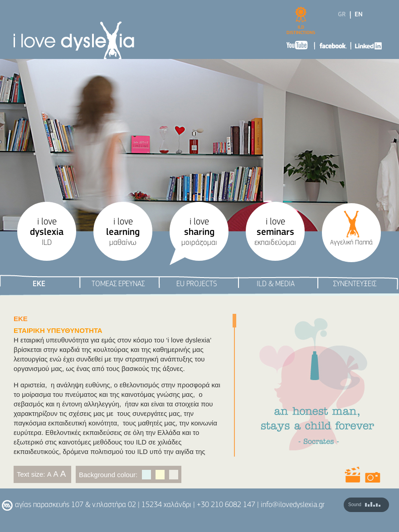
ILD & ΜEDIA (276, 284)
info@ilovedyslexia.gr (293, 505)
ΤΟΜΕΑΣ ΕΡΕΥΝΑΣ (118, 284)
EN (359, 15)
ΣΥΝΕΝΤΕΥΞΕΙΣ (355, 284)
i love (47, 232)
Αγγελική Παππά (351, 243)
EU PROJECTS (197, 284)
